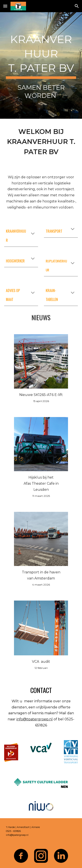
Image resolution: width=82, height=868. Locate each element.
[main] (41, 65)
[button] (5, 6)
